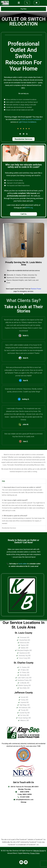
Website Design (39, 851)
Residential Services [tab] (9, 528)
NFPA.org (29, 208)
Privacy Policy (35, 853)
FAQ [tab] (3, 481)
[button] (19, 3)
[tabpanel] (23, 505)
